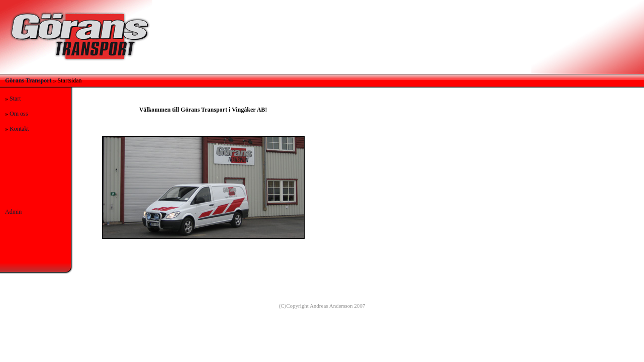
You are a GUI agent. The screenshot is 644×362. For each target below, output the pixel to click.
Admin (13, 212)
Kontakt (19, 129)
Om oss (19, 114)
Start (15, 99)
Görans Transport (28, 80)
